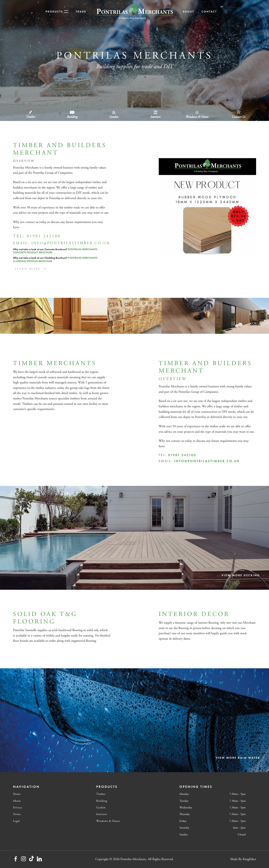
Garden (101, 808)
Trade (81, 12)
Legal (16, 821)
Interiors (102, 814)
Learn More (28, 269)
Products (57, 12)
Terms (17, 814)
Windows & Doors (108, 821)
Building (102, 801)
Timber (101, 794)
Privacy (18, 808)
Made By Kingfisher (243, 859)
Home (17, 794)
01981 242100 (44, 236)
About (188, 12)
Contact (209, 12)
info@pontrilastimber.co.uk (71, 243)
